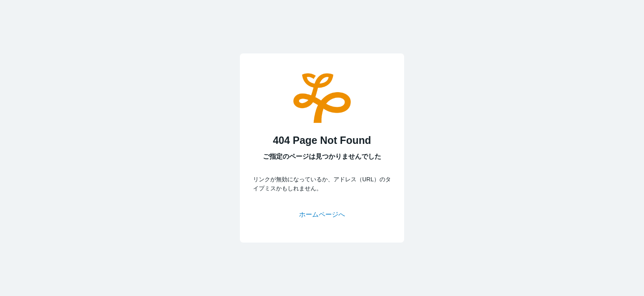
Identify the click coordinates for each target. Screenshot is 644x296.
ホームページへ (322, 214)
